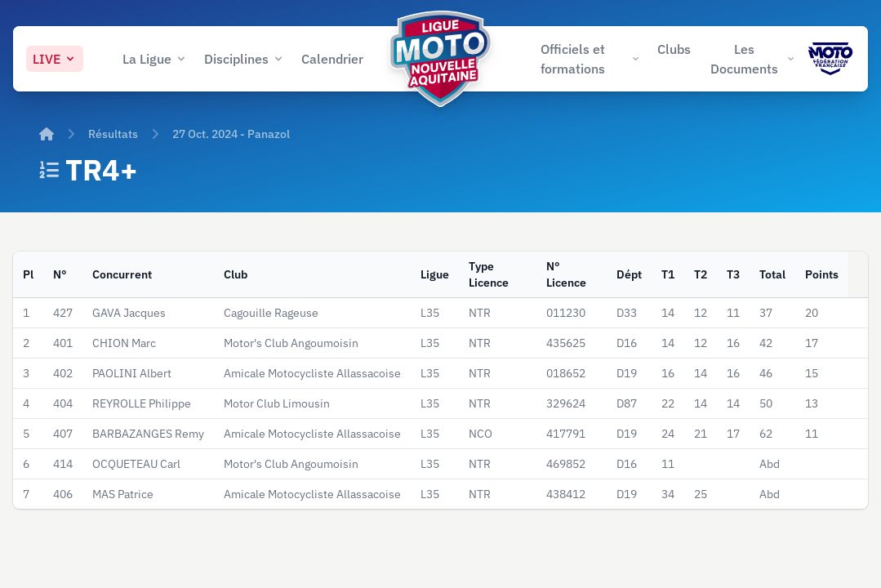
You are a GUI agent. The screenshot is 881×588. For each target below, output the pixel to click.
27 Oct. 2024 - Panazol (231, 134)
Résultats (113, 134)
